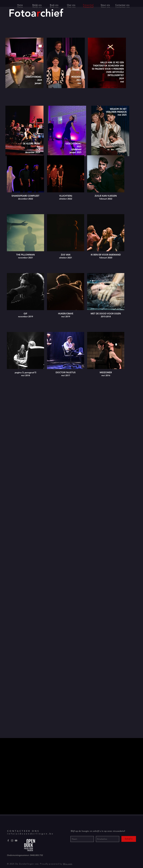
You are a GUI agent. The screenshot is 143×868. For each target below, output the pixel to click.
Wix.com (68, 864)
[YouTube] (16, 841)
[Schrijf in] (129, 839)
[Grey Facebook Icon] (8, 841)
